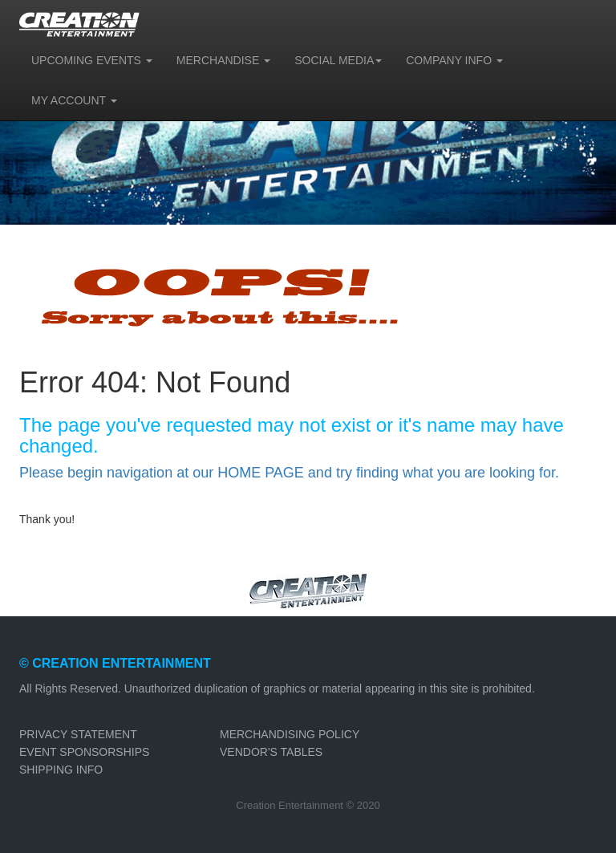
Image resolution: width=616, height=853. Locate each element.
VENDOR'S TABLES (271, 752)
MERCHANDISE (223, 60)
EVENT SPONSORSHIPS (84, 752)
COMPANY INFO (454, 60)
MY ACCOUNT (74, 100)
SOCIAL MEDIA (338, 60)
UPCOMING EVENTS (92, 60)
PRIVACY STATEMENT (78, 734)
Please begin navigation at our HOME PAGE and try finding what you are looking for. (289, 473)
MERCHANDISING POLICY (290, 734)
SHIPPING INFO (61, 770)
